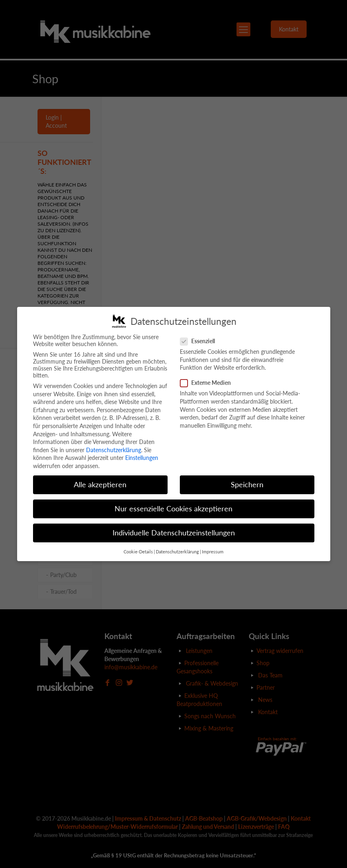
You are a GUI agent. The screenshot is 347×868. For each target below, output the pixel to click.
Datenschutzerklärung (114, 450)
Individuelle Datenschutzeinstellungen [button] (174, 533)
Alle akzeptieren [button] (100, 485)
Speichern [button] (247, 485)
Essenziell (201, 341)
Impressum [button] (213, 552)
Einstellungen (142, 458)
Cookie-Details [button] (138, 552)
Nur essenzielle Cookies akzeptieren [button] (173, 509)
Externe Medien (209, 383)
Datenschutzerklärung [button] (177, 552)
